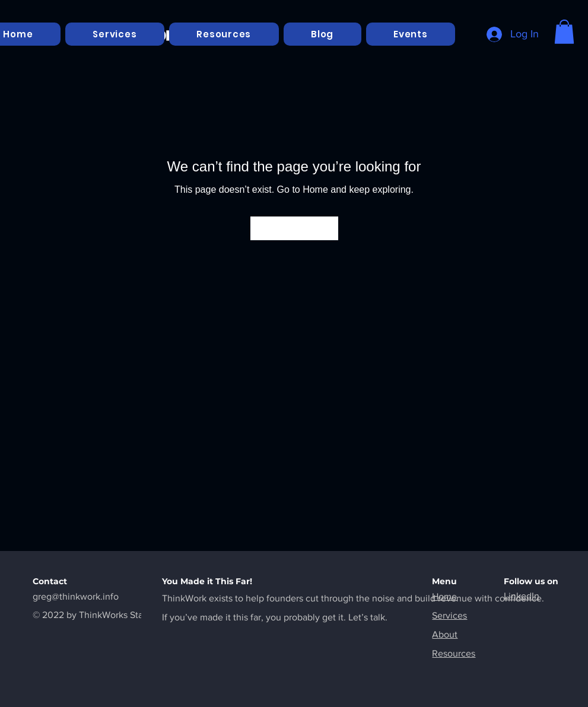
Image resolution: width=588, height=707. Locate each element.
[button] (564, 32)
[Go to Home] (294, 228)
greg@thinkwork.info (76, 596)
